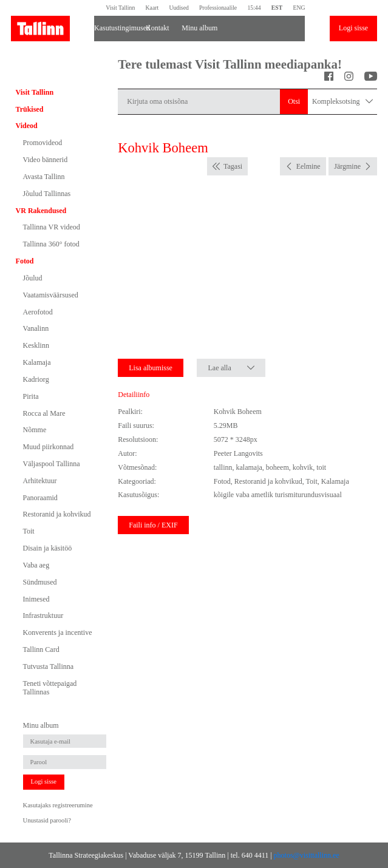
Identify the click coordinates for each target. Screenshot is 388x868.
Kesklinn (36, 345)
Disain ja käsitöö (48, 548)
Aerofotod (38, 312)
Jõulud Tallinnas (47, 194)
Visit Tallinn (120, 8)
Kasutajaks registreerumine (58, 805)
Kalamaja (37, 362)
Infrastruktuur (43, 615)
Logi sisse (353, 28)
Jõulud (33, 278)
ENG (299, 8)
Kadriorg (36, 379)
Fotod (25, 261)
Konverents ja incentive (58, 632)
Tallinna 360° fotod (51, 244)
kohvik (303, 467)
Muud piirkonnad (49, 447)
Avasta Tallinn (44, 177)
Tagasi (233, 166)
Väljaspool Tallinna (52, 464)
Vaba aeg (36, 565)
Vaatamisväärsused (51, 295)
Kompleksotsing (342, 102)
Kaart (152, 8)
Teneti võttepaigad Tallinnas (50, 688)
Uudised (179, 8)
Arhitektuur (40, 481)
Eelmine (308, 166)
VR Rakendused (41, 211)
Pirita (31, 396)
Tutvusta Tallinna (49, 666)
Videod (27, 126)
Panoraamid (40, 498)
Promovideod (43, 143)
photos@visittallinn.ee (307, 855)
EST (277, 8)
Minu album (199, 28)
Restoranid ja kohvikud (57, 514)
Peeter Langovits (238, 453)
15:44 (254, 8)
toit (321, 467)
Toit (29, 531)
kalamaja (249, 467)
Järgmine (347, 166)
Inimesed (36, 599)
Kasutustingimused (115, 28)
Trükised (30, 109)
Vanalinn (36, 328)
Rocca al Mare (44, 413)
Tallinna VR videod (52, 227)
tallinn (223, 467)
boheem (277, 467)
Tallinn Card (41, 649)
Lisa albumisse (151, 368)
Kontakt (158, 28)
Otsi (294, 101)
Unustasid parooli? (47, 820)
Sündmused (40, 582)
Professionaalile (218, 8)
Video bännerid (46, 160)
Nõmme (35, 430)
